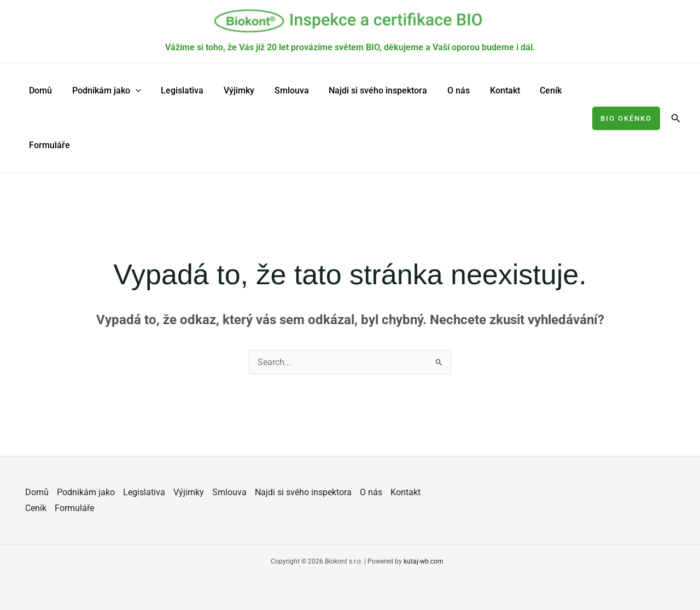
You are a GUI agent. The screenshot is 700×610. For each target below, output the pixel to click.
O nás (442, 90)
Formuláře (48, 145)
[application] (132, 91)
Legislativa (176, 90)
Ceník (529, 90)
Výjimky (230, 90)
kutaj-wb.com (424, 561)
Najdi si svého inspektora (364, 90)
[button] (626, 118)
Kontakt (486, 90)
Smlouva (280, 90)
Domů (39, 90)
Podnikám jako (103, 91)
